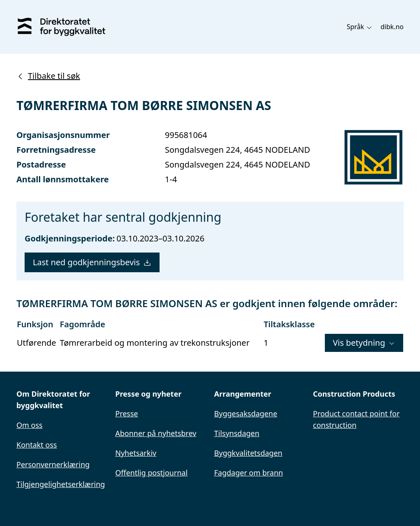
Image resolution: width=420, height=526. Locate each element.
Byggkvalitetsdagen (248, 453)
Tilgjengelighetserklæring (61, 484)
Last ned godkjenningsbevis (92, 262)
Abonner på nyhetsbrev (156, 433)
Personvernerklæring (53, 464)
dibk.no (392, 27)
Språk (360, 27)
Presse (127, 413)
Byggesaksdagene (246, 413)
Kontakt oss (37, 445)
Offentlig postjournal (151, 473)
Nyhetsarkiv (136, 453)
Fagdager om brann (249, 473)
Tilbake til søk (48, 76)
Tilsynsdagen (237, 433)
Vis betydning (364, 343)
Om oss (30, 425)
